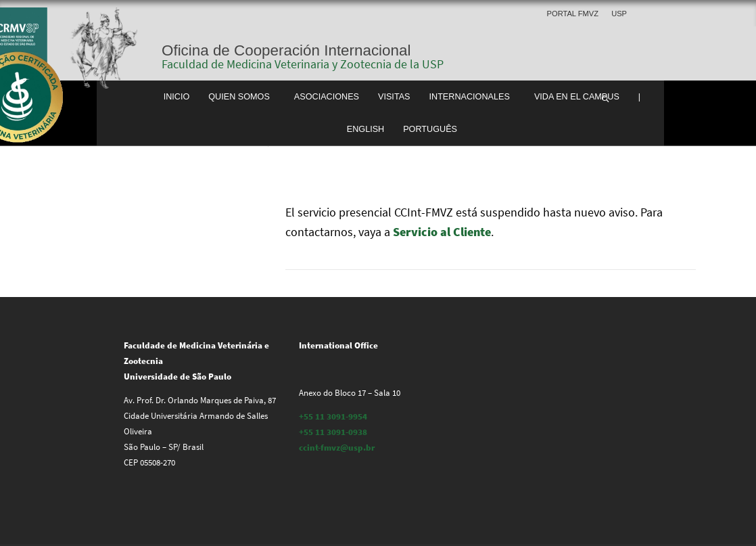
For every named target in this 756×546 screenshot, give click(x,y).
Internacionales (470, 97)
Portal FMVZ (573, 14)
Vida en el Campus (577, 97)
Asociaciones (327, 97)
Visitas (394, 97)
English (366, 129)
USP (619, 14)
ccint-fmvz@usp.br (337, 448)
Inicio (177, 97)
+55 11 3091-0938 (333, 432)
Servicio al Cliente (442, 232)
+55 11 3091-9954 (333, 416)
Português (430, 129)
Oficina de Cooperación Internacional (286, 50)
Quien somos (239, 97)
